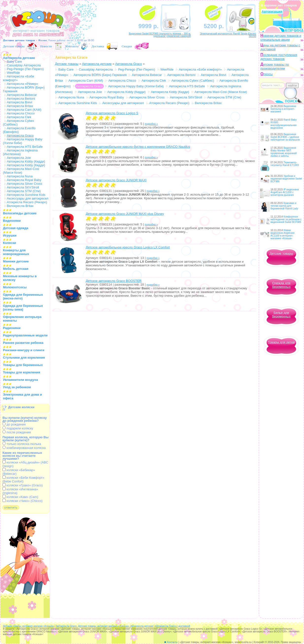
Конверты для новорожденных (16, 252)
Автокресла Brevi (20, 102)
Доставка (98, 46)
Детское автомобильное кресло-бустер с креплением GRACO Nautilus (138, 147)
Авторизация (272, 11)
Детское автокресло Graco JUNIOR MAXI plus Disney (125, 214)
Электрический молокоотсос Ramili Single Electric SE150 (228, 35)
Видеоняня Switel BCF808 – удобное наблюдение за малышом (285, 137)
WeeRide (13, 73)
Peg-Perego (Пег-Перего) (25, 69)
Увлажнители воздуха (20, 380)
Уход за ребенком (17, 387)
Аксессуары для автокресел (28, 198)
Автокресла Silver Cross (25, 184)
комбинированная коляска (24, 448)
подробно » (151, 124)
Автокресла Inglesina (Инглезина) (20, 152)
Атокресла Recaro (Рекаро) (27, 202)
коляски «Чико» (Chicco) (23, 501)
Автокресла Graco (129, 64)
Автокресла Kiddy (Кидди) (26, 161)
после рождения (17, 432)
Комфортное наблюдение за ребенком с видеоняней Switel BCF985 (286, 219)
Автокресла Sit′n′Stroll (23, 187)
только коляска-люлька (22, 444)
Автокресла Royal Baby (24, 180)
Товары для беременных (23, 365)
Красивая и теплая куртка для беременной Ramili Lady (284, 206)
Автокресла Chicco (21, 113)
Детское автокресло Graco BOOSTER (114, 281)
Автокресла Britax (20, 106)
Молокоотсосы (15, 287)
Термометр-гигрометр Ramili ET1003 (285, 164)
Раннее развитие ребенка (23, 343)
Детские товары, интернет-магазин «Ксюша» (28, 626)
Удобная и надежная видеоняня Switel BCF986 (286, 179)
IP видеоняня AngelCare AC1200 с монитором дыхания (285, 192)
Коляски (9, 243)
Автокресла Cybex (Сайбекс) (193, 81)
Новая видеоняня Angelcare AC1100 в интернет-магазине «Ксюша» (283, 234)
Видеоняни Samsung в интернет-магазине (283, 109)
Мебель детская (16, 269)
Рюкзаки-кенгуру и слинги (24, 350)
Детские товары (14, 46)
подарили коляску (18, 428)
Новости (46, 46)
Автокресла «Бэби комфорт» (200, 69)
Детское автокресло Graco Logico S (112, 113)
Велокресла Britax (20, 206)
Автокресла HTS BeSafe (25, 147)
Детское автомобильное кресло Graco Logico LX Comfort (128, 247)
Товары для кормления (22, 372)
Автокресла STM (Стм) (24, 191)
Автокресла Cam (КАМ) (24, 110)
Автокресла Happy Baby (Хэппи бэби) (136, 86)
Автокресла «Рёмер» (23, 84)
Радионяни (12, 328)
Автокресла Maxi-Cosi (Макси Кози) (21, 171)
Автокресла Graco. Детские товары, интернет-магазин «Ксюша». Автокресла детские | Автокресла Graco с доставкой (123, 626)
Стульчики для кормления (24, 358)
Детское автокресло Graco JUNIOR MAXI (116, 180)
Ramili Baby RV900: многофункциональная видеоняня (284, 124)
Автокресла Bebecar (22, 95)
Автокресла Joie (19, 158)
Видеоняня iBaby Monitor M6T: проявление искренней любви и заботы (284, 152)
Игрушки (10, 235)
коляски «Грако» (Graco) (23, 485)
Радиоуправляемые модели (25, 335)
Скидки (127, 46)
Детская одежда (16, 228)
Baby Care (14, 62)
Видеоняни (12, 221)
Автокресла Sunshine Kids (26, 195)
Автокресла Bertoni (21, 99)
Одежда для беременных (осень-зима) (23, 308)
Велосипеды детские (20, 213)
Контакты (72, 46)
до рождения (14, 424)
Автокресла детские (19, 58)
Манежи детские (16, 261)
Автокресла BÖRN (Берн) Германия (100, 75)
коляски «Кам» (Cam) (20, 497)
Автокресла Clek (19, 117)
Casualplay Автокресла (24, 65)
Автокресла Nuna (20, 176)
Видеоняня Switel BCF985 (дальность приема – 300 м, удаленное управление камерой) (160, 35)
